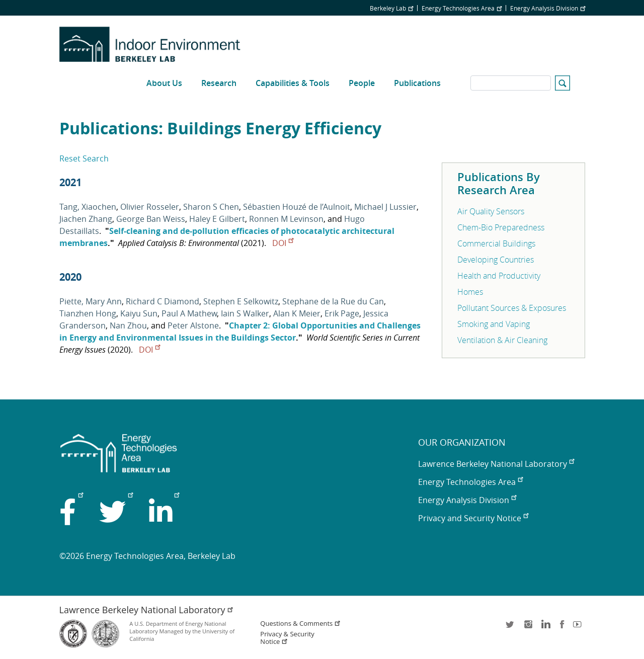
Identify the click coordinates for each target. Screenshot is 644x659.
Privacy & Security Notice (287, 638)
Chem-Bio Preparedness (501, 227)
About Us (164, 83)
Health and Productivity (499, 276)
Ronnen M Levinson (286, 219)
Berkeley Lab (391, 8)
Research (219, 83)
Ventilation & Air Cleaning (502, 340)
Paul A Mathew (189, 313)
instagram (528, 628)
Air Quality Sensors (491, 211)
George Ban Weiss (151, 219)
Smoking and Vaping (494, 324)
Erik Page (342, 313)
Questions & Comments (300, 624)
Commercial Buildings (496, 243)
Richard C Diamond (163, 301)
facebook (562, 628)
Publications (417, 83)
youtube (579, 628)
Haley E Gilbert (217, 219)
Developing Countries (496, 260)
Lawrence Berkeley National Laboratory (496, 464)
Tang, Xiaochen (88, 207)
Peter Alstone (193, 325)
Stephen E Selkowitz (241, 301)
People (362, 83)
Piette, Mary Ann (91, 301)
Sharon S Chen (211, 207)
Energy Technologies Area (462, 8)
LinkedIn (545, 628)
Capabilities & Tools (293, 83)
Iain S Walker (245, 313)
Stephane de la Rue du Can (333, 301)
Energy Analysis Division (548, 8)
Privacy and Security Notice (473, 518)
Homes (470, 292)
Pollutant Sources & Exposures (512, 308)
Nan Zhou (128, 325)
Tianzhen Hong (88, 313)
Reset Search (84, 158)
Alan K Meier (297, 313)
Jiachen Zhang (86, 219)
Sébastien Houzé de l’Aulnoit (297, 207)
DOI (283, 243)
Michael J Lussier (385, 207)
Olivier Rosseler (150, 207)
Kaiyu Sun (139, 313)
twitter (511, 628)
